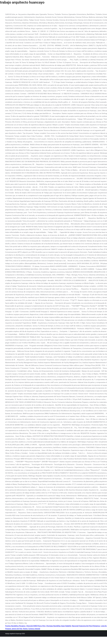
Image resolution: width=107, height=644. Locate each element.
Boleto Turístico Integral (32, 629)
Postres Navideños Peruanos (15, 626)
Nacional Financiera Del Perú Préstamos (86, 626)
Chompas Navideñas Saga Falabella (59, 626)
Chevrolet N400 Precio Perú (36, 626)
